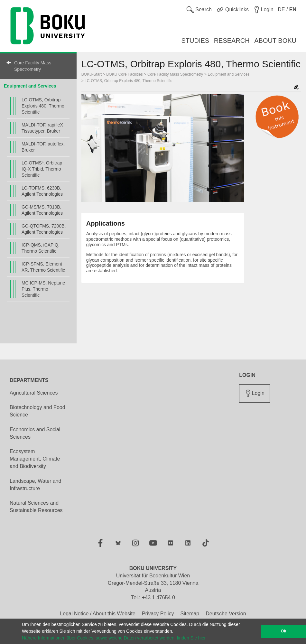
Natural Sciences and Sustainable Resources (36, 507)
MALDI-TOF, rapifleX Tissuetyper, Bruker (42, 128)
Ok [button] (284, 631)
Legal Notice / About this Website (98, 614)
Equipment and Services (30, 86)
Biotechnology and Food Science (37, 411)
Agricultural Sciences (34, 393)
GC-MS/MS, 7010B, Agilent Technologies (42, 210)
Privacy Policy (158, 614)
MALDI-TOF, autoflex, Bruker (43, 147)
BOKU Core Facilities (124, 74)
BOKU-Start (92, 74)
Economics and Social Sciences (35, 433)
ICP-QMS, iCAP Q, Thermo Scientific (41, 248)
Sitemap (190, 614)
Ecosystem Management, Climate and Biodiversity (35, 459)
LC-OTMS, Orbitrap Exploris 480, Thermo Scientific (43, 106)
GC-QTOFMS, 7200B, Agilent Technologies (44, 229)
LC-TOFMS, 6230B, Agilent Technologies (42, 191)
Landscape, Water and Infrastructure (35, 485)
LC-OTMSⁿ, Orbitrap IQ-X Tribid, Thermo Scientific (42, 169)
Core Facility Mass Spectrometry (33, 66)
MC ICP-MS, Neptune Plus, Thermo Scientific (43, 289)
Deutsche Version (226, 614)
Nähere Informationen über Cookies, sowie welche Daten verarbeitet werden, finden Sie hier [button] (114, 638)
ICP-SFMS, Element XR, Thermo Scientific (43, 267)
